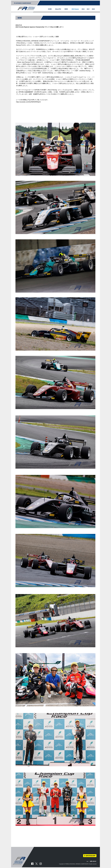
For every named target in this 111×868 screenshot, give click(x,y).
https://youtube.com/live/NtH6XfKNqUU (28, 102)
